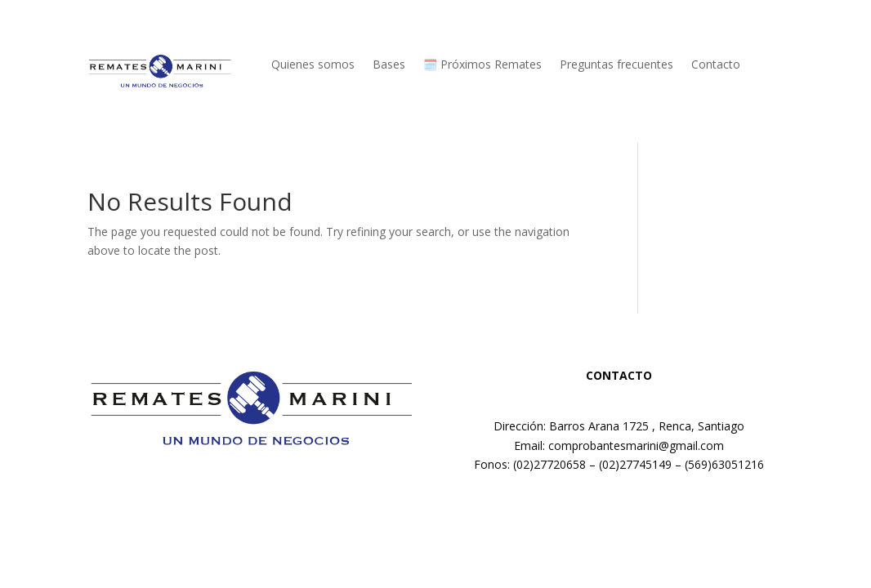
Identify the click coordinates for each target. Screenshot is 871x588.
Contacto (716, 65)
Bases (389, 65)
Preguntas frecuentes (616, 65)
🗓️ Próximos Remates (482, 65)
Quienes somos (313, 65)
